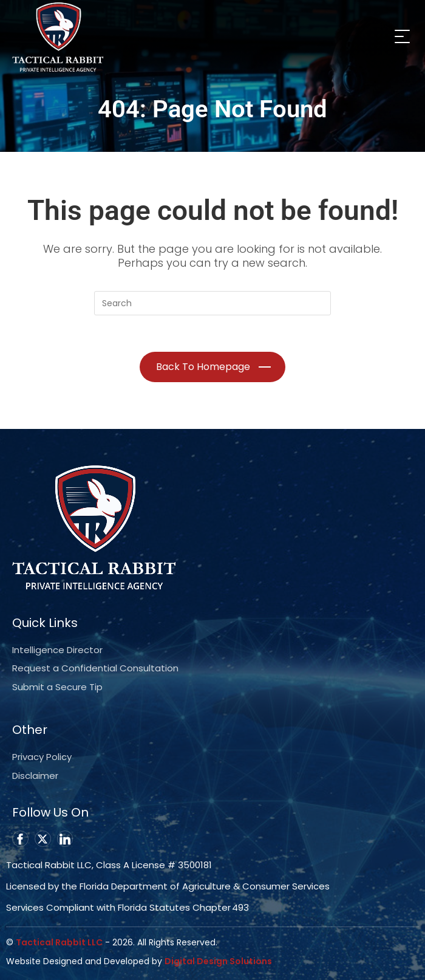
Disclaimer (35, 776)
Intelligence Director (57, 650)
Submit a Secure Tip (57, 687)
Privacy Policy (42, 757)
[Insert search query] (212, 303)
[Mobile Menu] (401, 36)
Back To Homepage (203, 367)
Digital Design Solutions (218, 961)
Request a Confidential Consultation (95, 668)
